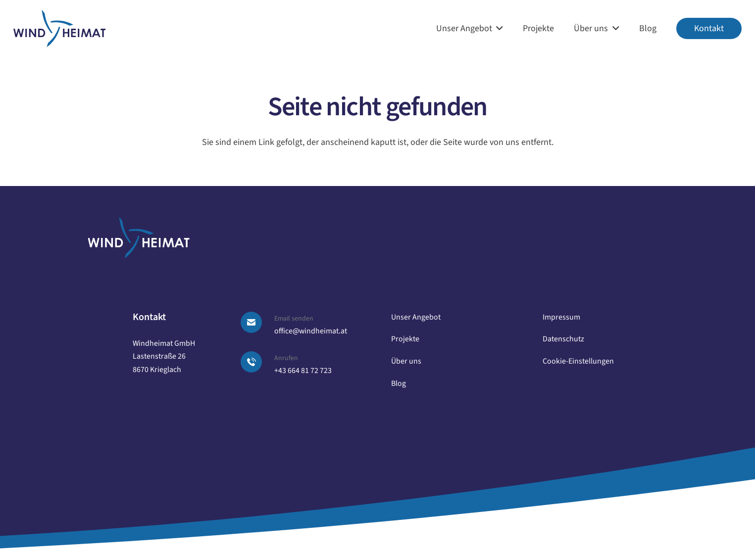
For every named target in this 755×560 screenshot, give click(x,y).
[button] (498, 28)
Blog (399, 383)
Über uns (406, 361)
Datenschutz (563, 339)
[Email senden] (257, 322)
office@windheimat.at (311, 331)
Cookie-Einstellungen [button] (578, 361)
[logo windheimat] (59, 29)
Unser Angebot (416, 317)
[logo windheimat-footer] (139, 238)
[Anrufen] (257, 362)
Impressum (561, 317)
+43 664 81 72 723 (303, 371)
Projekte (405, 339)
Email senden (294, 319)
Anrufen (286, 358)
